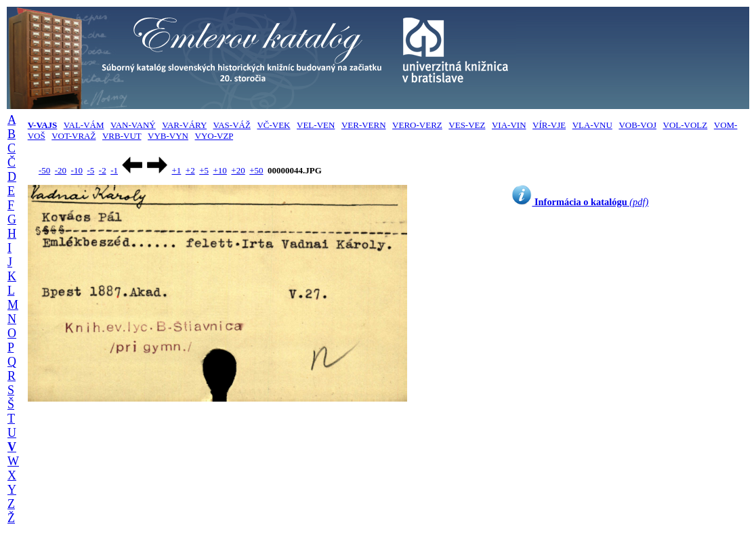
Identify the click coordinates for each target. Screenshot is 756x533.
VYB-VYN (168, 136)
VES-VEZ (467, 125)
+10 (220, 170)
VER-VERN (364, 125)
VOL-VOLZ (686, 125)
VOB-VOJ (637, 125)
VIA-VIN (509, 125)
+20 (238, 170)
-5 (90, 170)
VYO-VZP (214, 136)
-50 (44, 170)
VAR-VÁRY (184, 125)
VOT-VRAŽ (73, 136)
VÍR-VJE (549, 125)
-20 (61, 170)
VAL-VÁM (84, 125)
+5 (204, 170)
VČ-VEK (273, 125)
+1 (176, 170)
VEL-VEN (316, 125)
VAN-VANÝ (133, 125)
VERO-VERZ (417, 125)
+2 (190, 170)
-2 (103, 170)
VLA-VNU (592, 125)
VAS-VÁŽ (232, 125)
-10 (77, 170)
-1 (114, 170)
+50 (256, 170)
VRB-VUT (122, 136)
